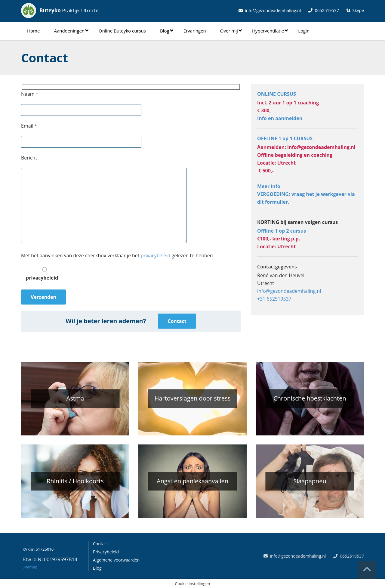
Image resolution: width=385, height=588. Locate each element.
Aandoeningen (71, 31)
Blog (167, 31)
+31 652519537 (274, 299)
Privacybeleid (106, 552)
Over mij (231, 31)
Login (304, 31)
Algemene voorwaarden (116, 560)
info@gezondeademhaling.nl (270, 10)
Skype (355, 10)
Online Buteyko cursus (122, 31)
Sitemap (30, 567)
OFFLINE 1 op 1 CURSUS (285, 138)
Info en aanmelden (280, 118)
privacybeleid (156, 255)
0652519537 (324, 10)
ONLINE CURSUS (277, 94)
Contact (177, 321)
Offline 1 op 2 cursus (282, 231)
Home (33, 31)
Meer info (269, 186)
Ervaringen (195, 31)
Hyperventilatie (270, 31)
